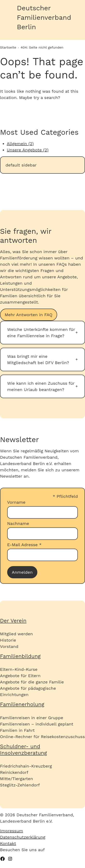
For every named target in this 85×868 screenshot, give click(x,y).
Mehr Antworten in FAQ (29, 315)
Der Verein (13, 621)
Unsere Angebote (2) (28, 150)
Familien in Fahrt (17, 730)
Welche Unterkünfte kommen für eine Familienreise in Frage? (41, 333)
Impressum (11, 831)
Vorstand (9, 646)
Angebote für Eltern (20, 676)
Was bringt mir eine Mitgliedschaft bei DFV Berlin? (38, 359)
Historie (8, 640)
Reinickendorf (14, 772)
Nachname (18, 523)
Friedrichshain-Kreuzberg (26, 766)
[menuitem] (42, 831)
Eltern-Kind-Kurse (19, 669)
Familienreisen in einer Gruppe (32, 718)
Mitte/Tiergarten (16, 779)
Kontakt (8, 843)
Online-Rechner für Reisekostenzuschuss (42, 737)
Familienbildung (20, 656)
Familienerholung (22, 704)
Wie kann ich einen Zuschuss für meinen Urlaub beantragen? (41, 386)
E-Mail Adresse (24, 545)
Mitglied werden (16, 634)
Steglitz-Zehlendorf (20, 785)
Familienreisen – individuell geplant (37, 724)
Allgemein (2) (20, 144)
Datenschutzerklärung (23, 837)
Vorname (16, 502)
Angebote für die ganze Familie (32, 682)
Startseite (8, 47)
